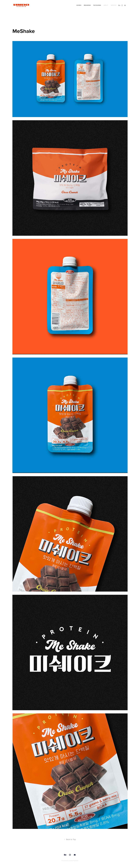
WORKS (79, 5)
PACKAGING (97, 5)
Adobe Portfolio (74, 861)
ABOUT (106, 5)
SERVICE (114, 5)
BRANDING (87, 5)
